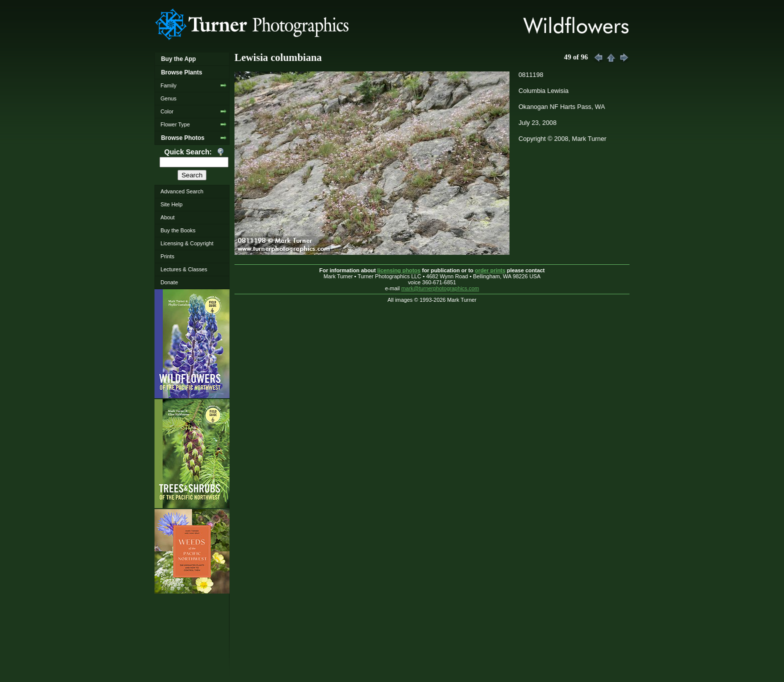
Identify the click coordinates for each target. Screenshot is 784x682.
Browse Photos (183, 138)
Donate (169, 282)
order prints (490, 270)
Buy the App (178, 59)
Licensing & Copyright (187, 243)
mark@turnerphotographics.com (440, 288)
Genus (168, 98)
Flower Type (175, 124)
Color (167, 111)
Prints (167, 256)
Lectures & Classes (184, 269)
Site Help (171, 204)
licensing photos (399, 270)
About (167, 217)
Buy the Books (178, 230)
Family (168, 85)
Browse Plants (181, 72)
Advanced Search (182, 191)
